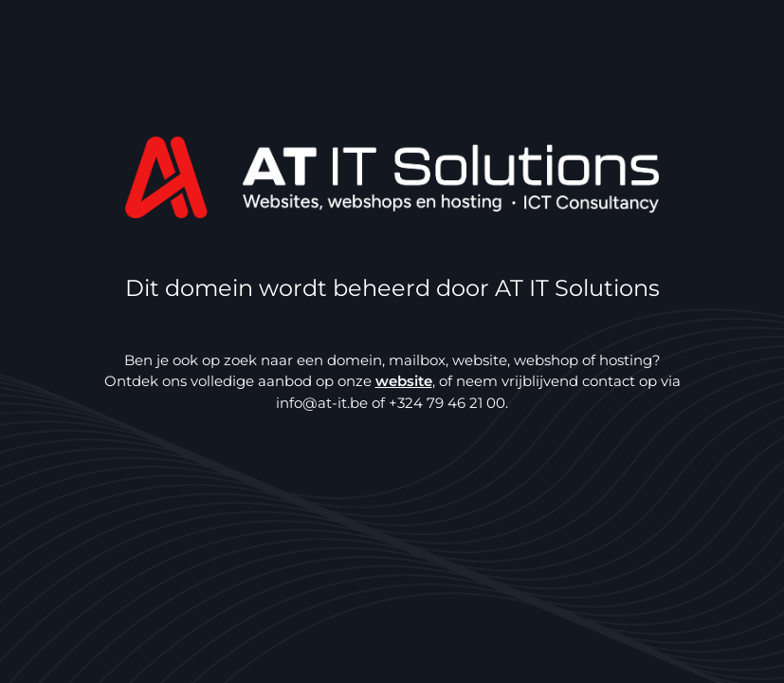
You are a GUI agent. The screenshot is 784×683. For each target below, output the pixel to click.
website (404, 381)
